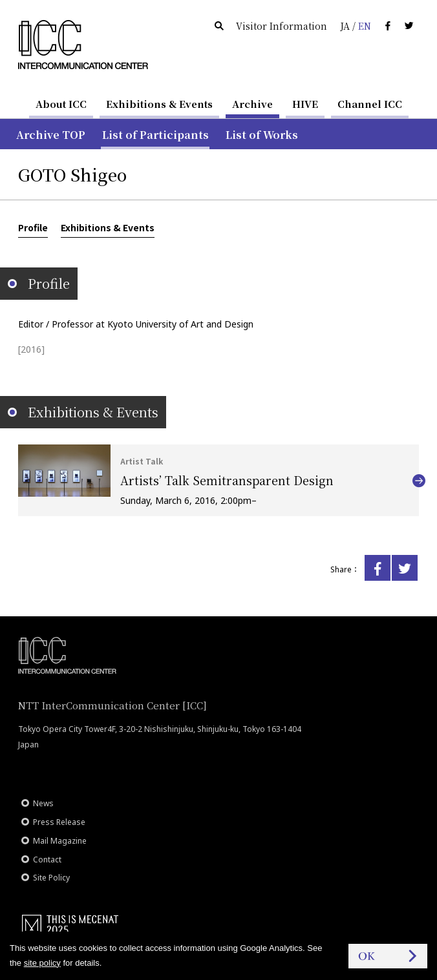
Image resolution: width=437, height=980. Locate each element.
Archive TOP (51, 135)
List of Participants (155, 135)
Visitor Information (282, 26)
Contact (47, 860)
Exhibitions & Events (159, 104)
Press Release (59, 822)
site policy (42, 963)
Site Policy (51, 878)
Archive (252, 104)
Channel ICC (370, 104)
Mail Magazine (60, 841)
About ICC (61, 104)
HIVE (305, 104)
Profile (33, 227)
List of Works (262, 135)
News (43, 803)
